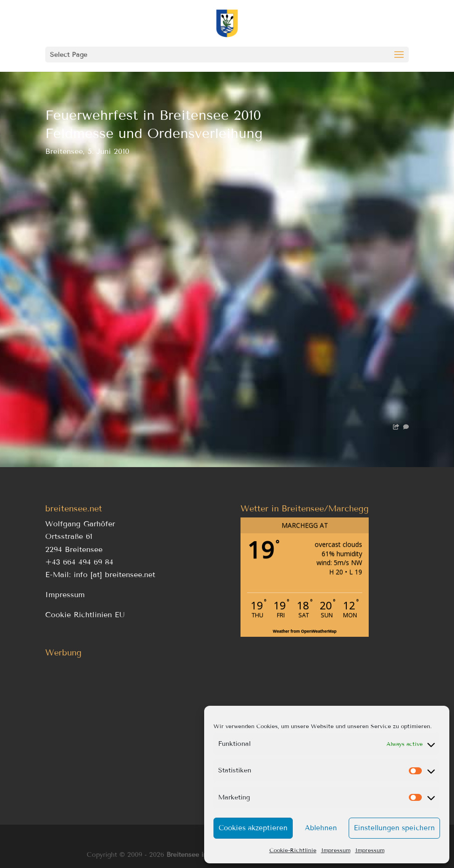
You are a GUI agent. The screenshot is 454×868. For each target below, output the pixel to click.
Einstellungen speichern (394, 828)
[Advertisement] (129, 727)
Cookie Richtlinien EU (85, 615)
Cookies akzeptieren (253, 828)
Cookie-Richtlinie (293, 850)
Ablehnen (321, 828)
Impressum (336, 850)
